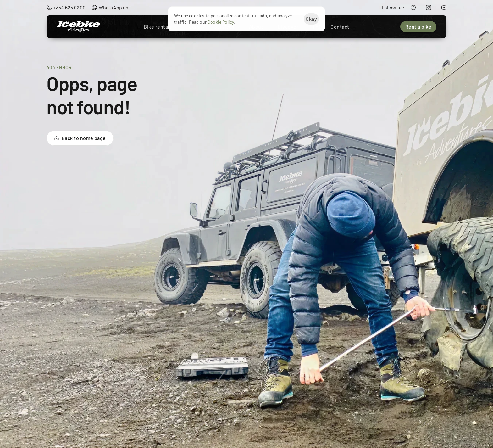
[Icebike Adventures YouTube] (444, 8)
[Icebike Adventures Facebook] (413, 8)
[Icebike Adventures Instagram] (429, 8)
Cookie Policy (221, 22)
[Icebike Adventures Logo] (78, 27)
